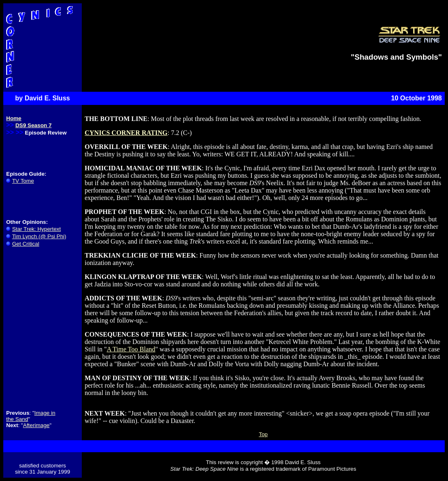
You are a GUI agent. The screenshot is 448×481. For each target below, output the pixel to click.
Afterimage (36, 425)
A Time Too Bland (131, 349)
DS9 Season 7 (33, 125)
